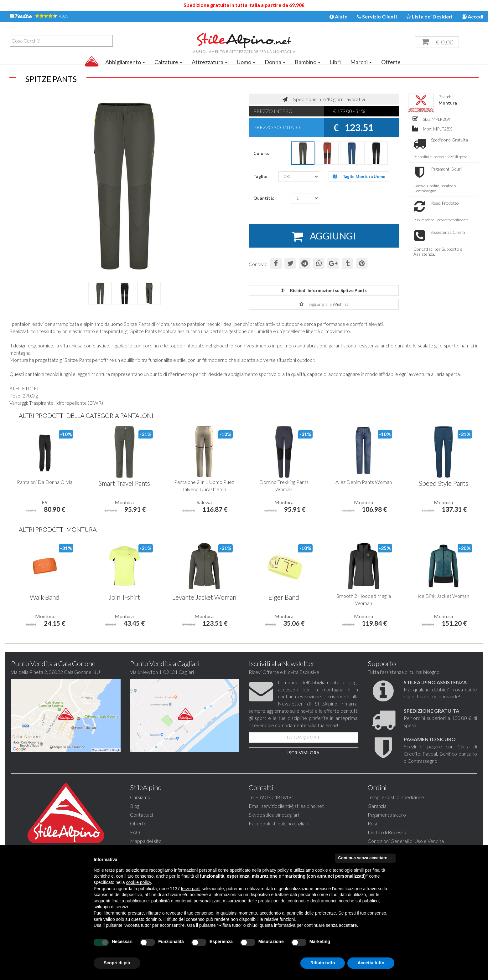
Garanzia (377, 806)
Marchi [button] (361, 62)
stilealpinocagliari (281, 815)
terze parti (191, 889)
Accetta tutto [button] (371, 963)
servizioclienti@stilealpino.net (293, 806)
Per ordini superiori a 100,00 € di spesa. (440, 718)
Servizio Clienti (377, 16)
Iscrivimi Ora (303, 753)
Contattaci (141, 815)
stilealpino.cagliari (290, 823)
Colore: (261, 153)
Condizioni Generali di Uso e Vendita (406, 841)
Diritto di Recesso (387, 832)
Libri (335, 62)
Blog (135, 806)
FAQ (135, 832)
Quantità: (264, 198)
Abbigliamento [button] (125, 62)
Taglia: (260, 176)
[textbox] (63, 41)
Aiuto (339, 16)
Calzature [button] (168, 62)
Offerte (391, 62)
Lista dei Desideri (429, 16)
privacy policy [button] (276, 870)
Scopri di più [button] (117, 963)
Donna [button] (275, 62)
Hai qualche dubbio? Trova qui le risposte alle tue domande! (440, 689)
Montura (448, 103)
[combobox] (61, 41)
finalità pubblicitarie (130, 901)
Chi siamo (140, 797)
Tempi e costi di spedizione (396, 797)
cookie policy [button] (139, 882)
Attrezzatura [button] (210, 62)
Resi (372, 823)
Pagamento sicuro (387, 815)
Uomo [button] (246, 62)
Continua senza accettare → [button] (365, 858)
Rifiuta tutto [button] (323, 963)
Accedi (472, 16)
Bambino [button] (308, 62)
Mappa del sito (146, 841)
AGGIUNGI (324, 236)
